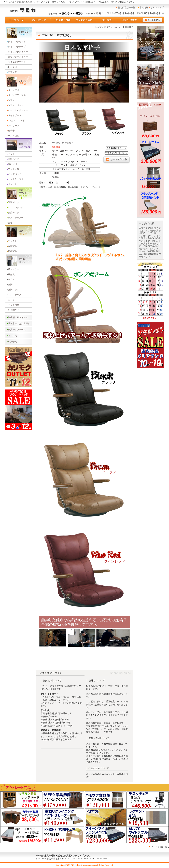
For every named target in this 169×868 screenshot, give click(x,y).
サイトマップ (157, 8)
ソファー (12, 100)
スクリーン (14, 126)
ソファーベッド (16, 105)
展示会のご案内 (84, 20)
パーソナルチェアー (18, 110)
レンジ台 (12, 67)
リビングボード (16, 90)
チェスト (12, 241)
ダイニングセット (17, 42)
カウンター (14, 72)
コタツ (11, 300)
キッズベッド (15, 174)
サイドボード (15, 115)
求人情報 (144, 8)
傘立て (11, 280)
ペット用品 (14, 305)
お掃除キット (15, 310)
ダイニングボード (17, 62)
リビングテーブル (17, 95)
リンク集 (12, 336)
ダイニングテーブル (18, 47)
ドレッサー (14, 184)
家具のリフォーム (17, 330)
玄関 (10, 285)
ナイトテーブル (16, 179)
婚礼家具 (12, 251)
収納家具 (12, 246)
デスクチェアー (16, 218)
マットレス (14, 169)
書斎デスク (14, 213)
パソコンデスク (16, 208)
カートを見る (153, 20)
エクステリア (15, 295)
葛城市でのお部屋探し (19, 324)
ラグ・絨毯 (14, 136)
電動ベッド (14, 159)
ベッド (11, 154)
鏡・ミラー (14, 269)
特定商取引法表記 (127, 8)
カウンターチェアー (18, 57)
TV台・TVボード (16, 121)
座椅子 (11, 131)
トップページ (16, 20)
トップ (98, 27)
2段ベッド (13, 164)
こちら (109, 774)
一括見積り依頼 (62, 20)
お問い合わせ (130, 20)
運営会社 (107, 20)
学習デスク (14, 202)
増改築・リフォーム (18, 317)
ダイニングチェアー (18, 52)
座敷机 (11, 274)
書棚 (10, 223)
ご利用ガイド (39, 20)
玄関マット (14, 290)
